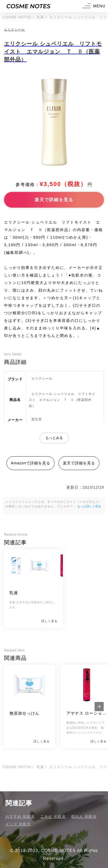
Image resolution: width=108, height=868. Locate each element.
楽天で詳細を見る (54, 200)
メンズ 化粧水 (18, 824)
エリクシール (15, 29)
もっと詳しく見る (89, 506)
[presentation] (99, 707)
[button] (93, 6)
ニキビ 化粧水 (53, 816)
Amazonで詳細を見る (30, 463)
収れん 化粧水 (84, 816)
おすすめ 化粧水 (20, 816)
